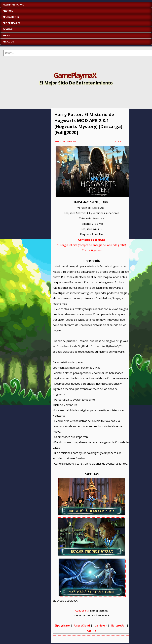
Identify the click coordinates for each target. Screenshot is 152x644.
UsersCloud (82, 626)
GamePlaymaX (75, 75)
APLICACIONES (11, 17)
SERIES (6, 35)
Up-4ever (101, 626)
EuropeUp (118, 626)
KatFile (91, 631)
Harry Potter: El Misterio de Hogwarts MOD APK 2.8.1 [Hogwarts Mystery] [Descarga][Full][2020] (88, 123)
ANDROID (8, 11)
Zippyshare (62, 626)
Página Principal (13, 5)
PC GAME (8, 29)
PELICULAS (9, 42)
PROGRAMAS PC (12, 23)
